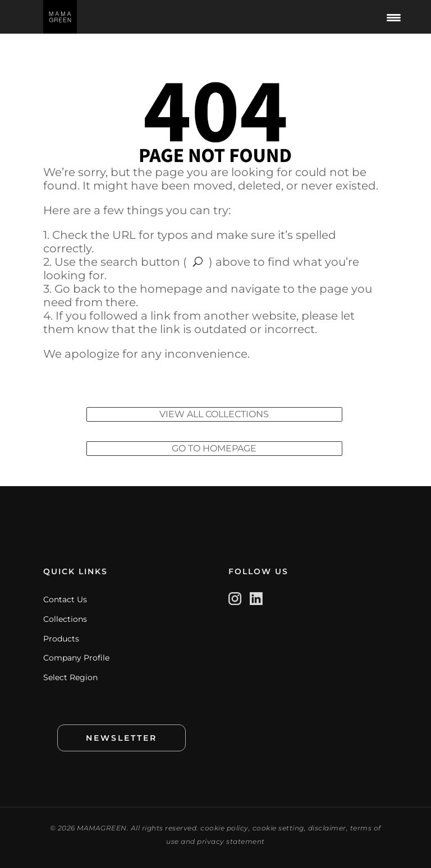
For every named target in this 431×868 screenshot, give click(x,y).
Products (61, 639)
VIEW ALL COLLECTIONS (214, 414)
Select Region (70, 677)
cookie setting (278, 828)
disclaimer (327, 828)
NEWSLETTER (121, 738)
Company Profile (76, 658)
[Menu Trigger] (394, 17)
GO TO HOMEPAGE (214, 448)
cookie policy (224, 828)
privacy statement (231, 841)
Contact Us (65, 599)
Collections (65, 619)
